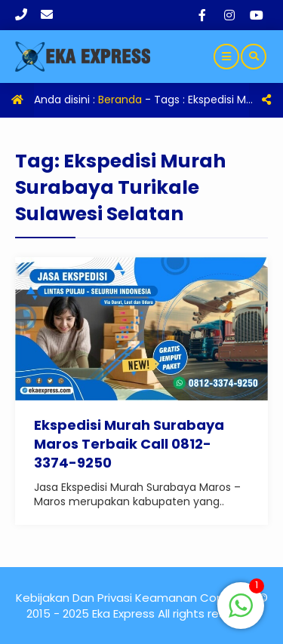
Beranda (120, 100)
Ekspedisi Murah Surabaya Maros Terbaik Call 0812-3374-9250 (129, 444)
